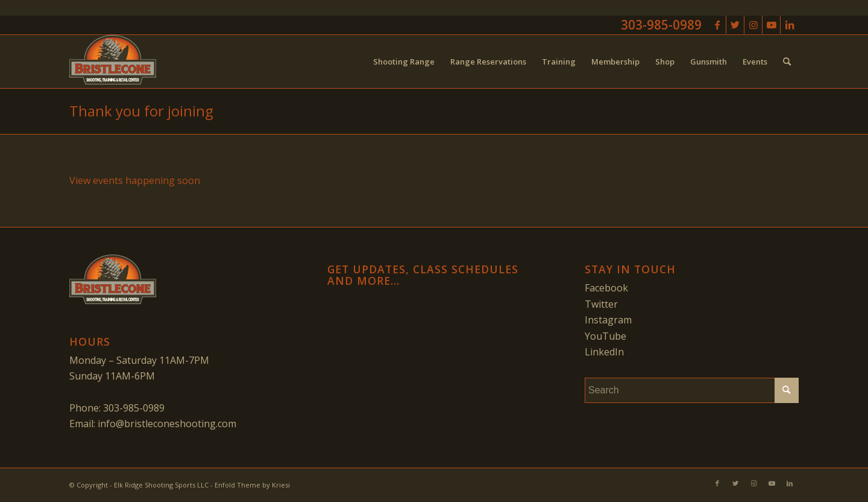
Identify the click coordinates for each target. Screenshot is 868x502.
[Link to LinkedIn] (790, 25)
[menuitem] (404, 62)
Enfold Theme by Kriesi (252, 485)
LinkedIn (604, 352)
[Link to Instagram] (753, 25)
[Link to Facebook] (717, 25)
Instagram (608, 320)
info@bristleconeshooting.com (167, 424)
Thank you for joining (141, 111)
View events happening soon (135, 180)
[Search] (787, 62)
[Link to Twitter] (735, 25)
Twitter (601, 304)
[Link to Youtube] (771, 25)
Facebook (606, 288)
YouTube (605, 336)
